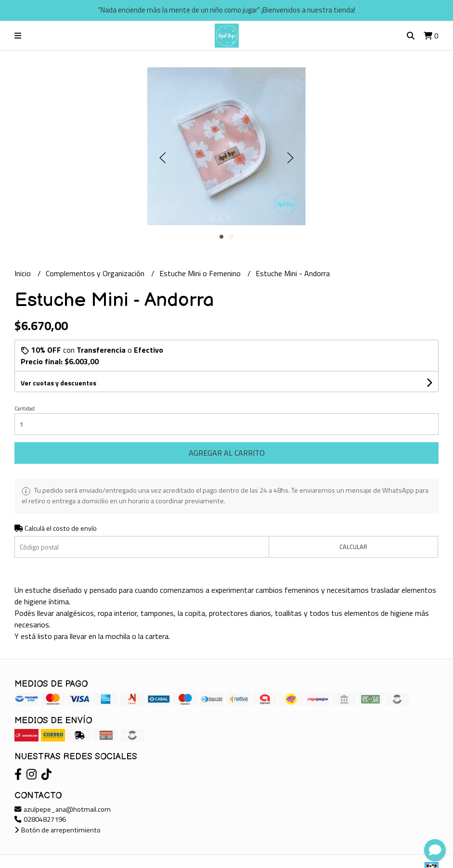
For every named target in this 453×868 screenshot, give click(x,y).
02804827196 (40, 819)
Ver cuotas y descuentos (58, 383)
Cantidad (25, 408)
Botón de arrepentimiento (58, 830)
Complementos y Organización (96, 273)
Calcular (353, 547)
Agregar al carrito (227, 453)
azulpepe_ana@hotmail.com (63, 809)
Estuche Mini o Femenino (201, 273)
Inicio (24, 273)
